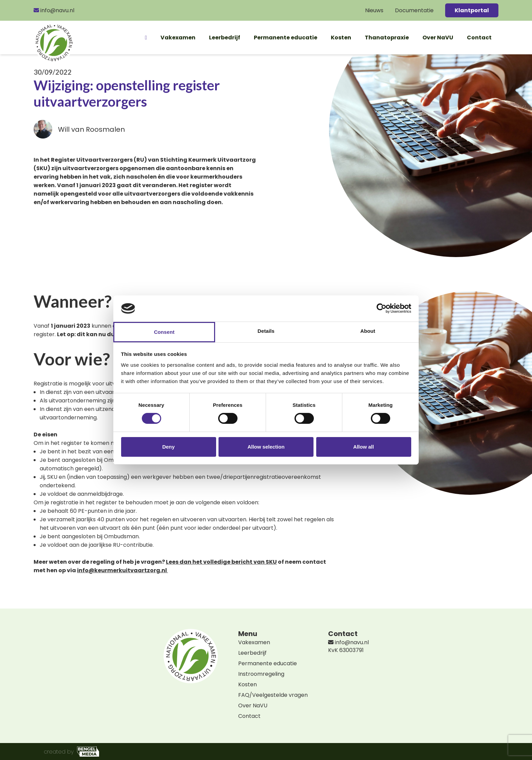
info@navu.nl (54, 10)
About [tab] (368, 331)
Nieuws (374, 10)
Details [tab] (266, 331)
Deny (168, 447)
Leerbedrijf (225, 38)
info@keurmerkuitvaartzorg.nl (122, 570)
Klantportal (472, 10)
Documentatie (414, 10)
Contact (479, 38)
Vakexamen (178, 38)
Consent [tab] (164, 332)
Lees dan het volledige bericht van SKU (221, 562)
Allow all (364, 447)
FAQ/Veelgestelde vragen (273, 695)
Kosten (341, 38)
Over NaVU (438, 38)
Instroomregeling (261, 674)
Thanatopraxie (387, 38)
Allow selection (266, 447)
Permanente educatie (286, 38)
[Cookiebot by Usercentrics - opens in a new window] (382, 308)
